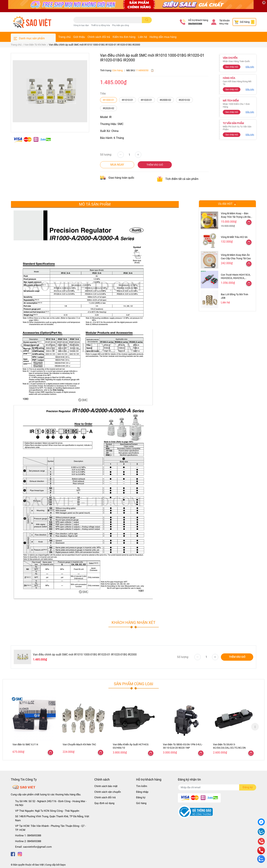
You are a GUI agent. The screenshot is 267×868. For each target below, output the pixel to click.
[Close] (264, 3)
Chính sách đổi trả (99, 37)
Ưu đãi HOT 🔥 (227, 204)
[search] (147, 20)
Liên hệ (142, 37)
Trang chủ (64, 37)
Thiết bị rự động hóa (101, 25)
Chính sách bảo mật (106, 786)
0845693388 (195, 24)
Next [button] (255, 727)
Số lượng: (106, 155)
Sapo (63, 865)
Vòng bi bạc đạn (81, 25)
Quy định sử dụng (104, 803)
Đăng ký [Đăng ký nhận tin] (248, 787)
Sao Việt (39, 865)
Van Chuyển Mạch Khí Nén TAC (79, 744)
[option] (33, 726)
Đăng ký (141, 797)
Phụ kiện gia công (121, 25)
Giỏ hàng (141, 803)
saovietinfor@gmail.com (37, 847)
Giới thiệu (79, 37)
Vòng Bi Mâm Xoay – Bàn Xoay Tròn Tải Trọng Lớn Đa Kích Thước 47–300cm (236, 217)
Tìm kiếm (142, 786)
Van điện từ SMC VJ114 (25, 744)
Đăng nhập (224, 24)
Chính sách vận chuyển (108, 792)
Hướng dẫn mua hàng (163, 37)
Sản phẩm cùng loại (133, 684)
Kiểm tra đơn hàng (124, 37)
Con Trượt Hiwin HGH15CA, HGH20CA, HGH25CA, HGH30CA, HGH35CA (236, 278)
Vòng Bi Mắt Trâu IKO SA (234, 237)
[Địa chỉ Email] (217, 787)
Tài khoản (225, 21)
